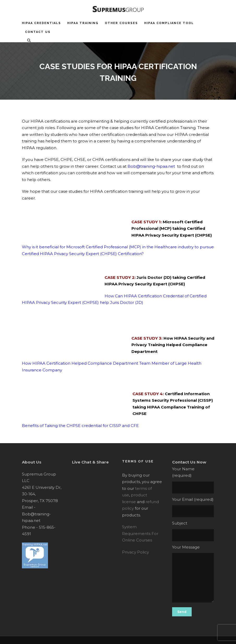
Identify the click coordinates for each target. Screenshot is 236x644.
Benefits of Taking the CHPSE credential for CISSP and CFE (80, 426)
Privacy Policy (135, 552)
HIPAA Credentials (41, 23)
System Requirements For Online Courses (140, 533)
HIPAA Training (83, 23)
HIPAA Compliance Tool (169, 23)
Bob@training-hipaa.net (151, 166)
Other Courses (121, 23)
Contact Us (38, 32)
